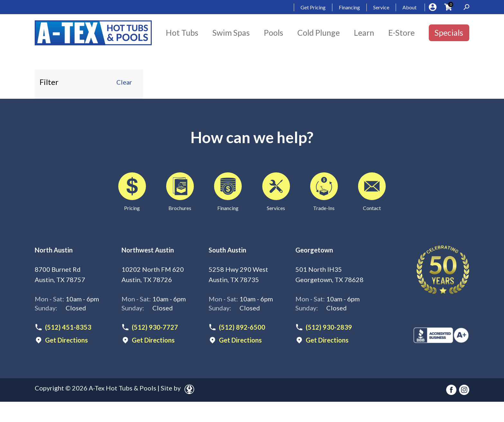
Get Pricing (313, 7)
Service (381, 7)
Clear (124, 82)
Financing (349, 7)
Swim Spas (231, 32)
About (410, 7)
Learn (364, 32)
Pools (274, 32)
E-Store (401, 32)
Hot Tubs (182, 32)
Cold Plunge (319, 32)
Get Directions (66, 340)
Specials (449, 32)
